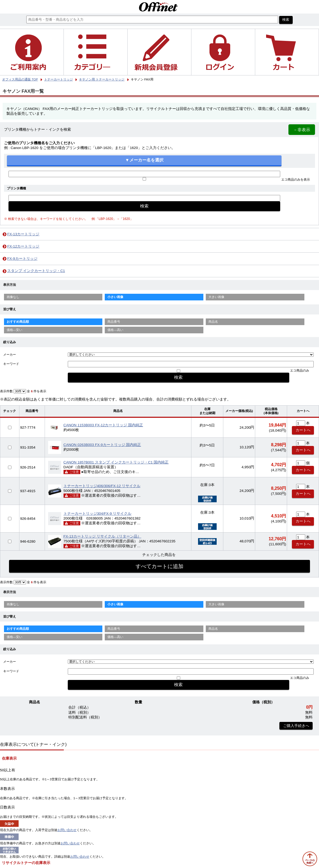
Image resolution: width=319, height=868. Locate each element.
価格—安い (15, 330)
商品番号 (114, 322)
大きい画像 (216, 297)
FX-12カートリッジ (23, 246)
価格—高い (115, 330)
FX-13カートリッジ (23, 234)
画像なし (13, 297)
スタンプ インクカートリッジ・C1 (36, 271)
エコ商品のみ (300, 371)
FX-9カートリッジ (22, 259)
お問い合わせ (67, 830)
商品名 (213, 322)
